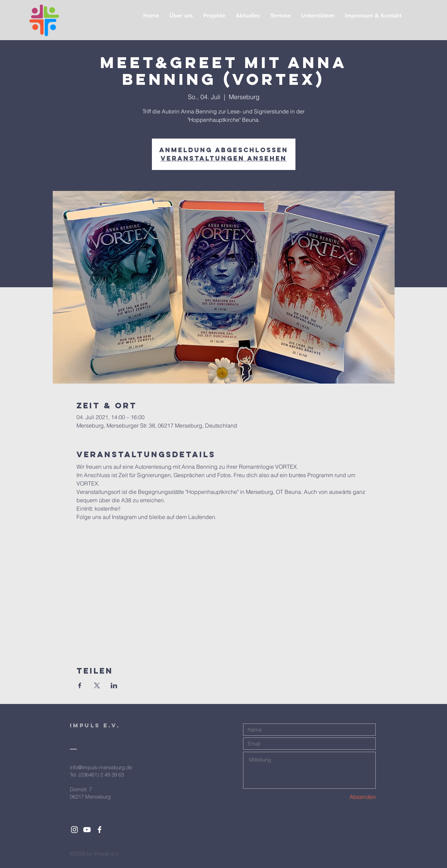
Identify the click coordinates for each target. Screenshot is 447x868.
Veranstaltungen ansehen (224, 158)
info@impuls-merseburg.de (101, 767)
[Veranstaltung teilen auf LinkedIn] (114, 685)
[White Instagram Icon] (74, 830)
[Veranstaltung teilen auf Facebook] (80, 685)
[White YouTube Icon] (87, 830)
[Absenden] (351, 797)
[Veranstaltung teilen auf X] (97, 685)
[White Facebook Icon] (100, 830)
